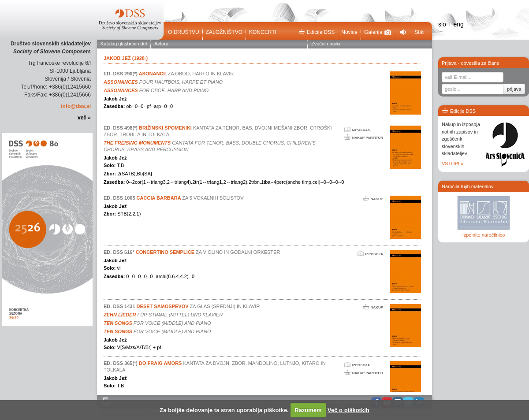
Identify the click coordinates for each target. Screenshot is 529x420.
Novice (349, 32)
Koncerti (263, 32)
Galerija (378, 32)
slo (442, 24)
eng (458, 24)
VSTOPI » (453, 164)
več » (84, 118)
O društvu (184, 32)
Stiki (419, 32)
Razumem (308, 410)
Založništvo (224, 32)
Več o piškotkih (348, 410)
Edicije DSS (317, 32)
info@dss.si (76, 106)
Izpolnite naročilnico (484, 235)
